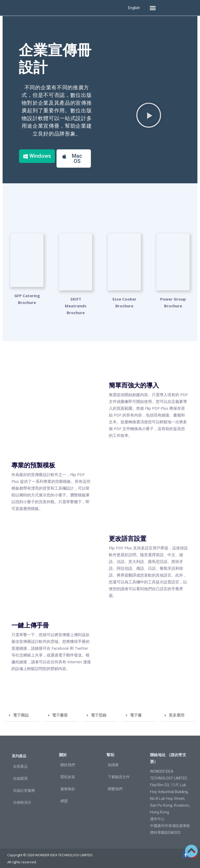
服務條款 (68, 785)
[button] (153, 8)
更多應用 (177, 711)
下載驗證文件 (119, 773)
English (134, 8)
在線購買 (20, 775)
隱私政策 (68, 773)
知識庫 (113, 761)
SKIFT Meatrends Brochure (76, 302)
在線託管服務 (24, 787)
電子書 (136, 711)
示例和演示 (22, 799)
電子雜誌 (21, 711)
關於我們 (68, 761)
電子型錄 (99, 711)
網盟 (64, 797)
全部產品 (20, 763)
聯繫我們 (115, 785)
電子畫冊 (60, 711)
